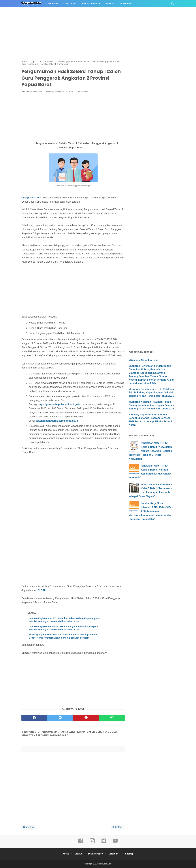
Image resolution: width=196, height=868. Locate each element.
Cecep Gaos (37, 92)
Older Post (117, 827)
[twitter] (60, 718)
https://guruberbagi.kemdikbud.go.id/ (60, 404)
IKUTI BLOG (126, 4)
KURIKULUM (70, 4)
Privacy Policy (95, 854)
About (66, 854)
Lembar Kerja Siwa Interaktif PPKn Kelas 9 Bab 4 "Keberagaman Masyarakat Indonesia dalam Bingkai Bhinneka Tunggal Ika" (151, 511)
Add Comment (83, 92)
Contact (78, 854)
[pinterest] (86, 718)
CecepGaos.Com (31, 198)
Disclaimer (114, 854)
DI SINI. (42, 590)
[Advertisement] (92, 21)
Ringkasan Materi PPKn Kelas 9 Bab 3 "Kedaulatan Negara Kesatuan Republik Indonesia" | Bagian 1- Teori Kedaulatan (150, 451)
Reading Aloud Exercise (144, 360)
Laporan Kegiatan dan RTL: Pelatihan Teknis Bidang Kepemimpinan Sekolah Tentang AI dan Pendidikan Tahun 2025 (64, 620)
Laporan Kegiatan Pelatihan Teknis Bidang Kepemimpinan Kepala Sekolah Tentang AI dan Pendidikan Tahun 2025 (63, 628)
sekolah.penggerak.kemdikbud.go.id (57, 421)
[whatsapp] (112, 718)
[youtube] (115, 843)
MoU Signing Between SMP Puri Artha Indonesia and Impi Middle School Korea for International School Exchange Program (63, 636)
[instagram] (92, 843)
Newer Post (29, 827)
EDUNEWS (53, 4)
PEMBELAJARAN (89, 4)
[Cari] (173, 4)
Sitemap (129, 854)
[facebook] (34, 718)
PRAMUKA (110, 4)
